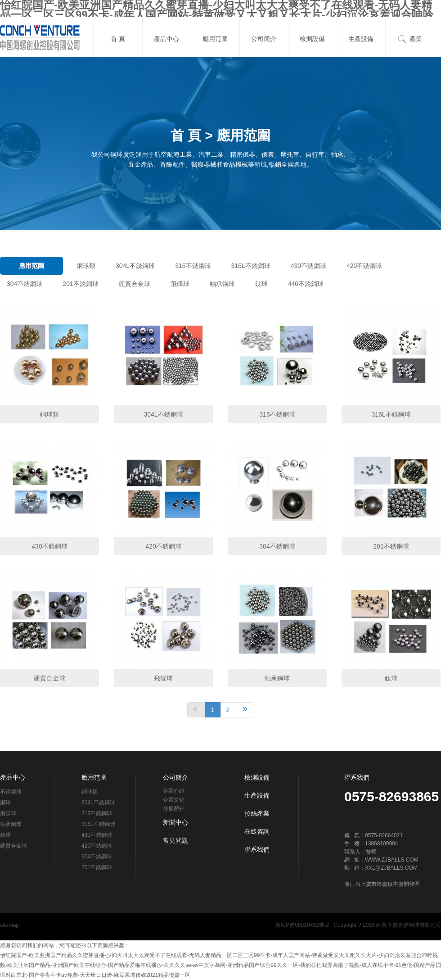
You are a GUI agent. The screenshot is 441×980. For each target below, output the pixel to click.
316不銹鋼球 (193, 266)
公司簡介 (264, 39)
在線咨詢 (257, 831)
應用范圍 (215, 39)
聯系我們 (257, 849)
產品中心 (166, 39)
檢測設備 (312, 39)
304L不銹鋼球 (135, 266)
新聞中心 (175, 822)
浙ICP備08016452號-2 (302, 925)
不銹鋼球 (11, 792)
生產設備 (361, 39)
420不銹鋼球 (364, 266)
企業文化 (174, 800)
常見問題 (175, 840)
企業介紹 (174, 791)
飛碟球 (180, 284)
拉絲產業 (257, 813)
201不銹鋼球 (80, 284)
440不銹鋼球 (306, 284)
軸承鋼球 (222, 284)
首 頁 (118, 39)
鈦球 (261, 284)
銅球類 (86, 266)
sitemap (9, 925)
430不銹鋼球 (308, 266)
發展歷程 (174, 809)
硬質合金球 (135, 284)
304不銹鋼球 (25, 284)
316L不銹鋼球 (251, 266)
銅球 (5, 803)
